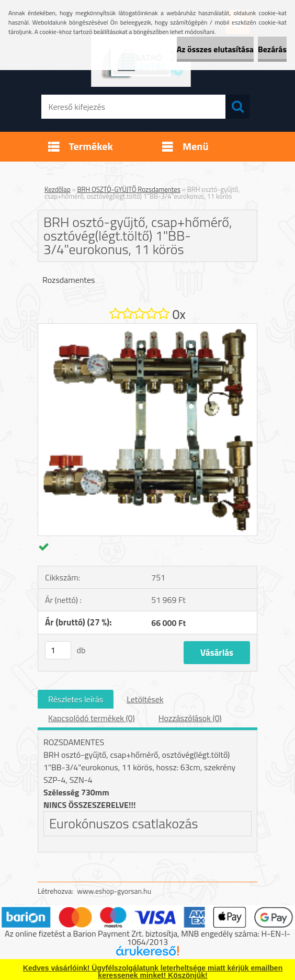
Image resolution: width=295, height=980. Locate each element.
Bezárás (272, 49)
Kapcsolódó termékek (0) (92, 718)
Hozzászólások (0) (190, 718)
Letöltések (145, 699)
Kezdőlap (58, 189)
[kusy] (58, 650)
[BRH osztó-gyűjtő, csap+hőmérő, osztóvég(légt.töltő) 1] (147, 328)
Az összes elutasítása (215, 49)
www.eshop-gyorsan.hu (114, 891)
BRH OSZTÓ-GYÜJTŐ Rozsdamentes (129, 189)
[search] (237, 107)
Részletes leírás (76, 699)
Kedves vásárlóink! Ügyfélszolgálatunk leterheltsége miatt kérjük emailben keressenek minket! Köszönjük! (153, 972)
